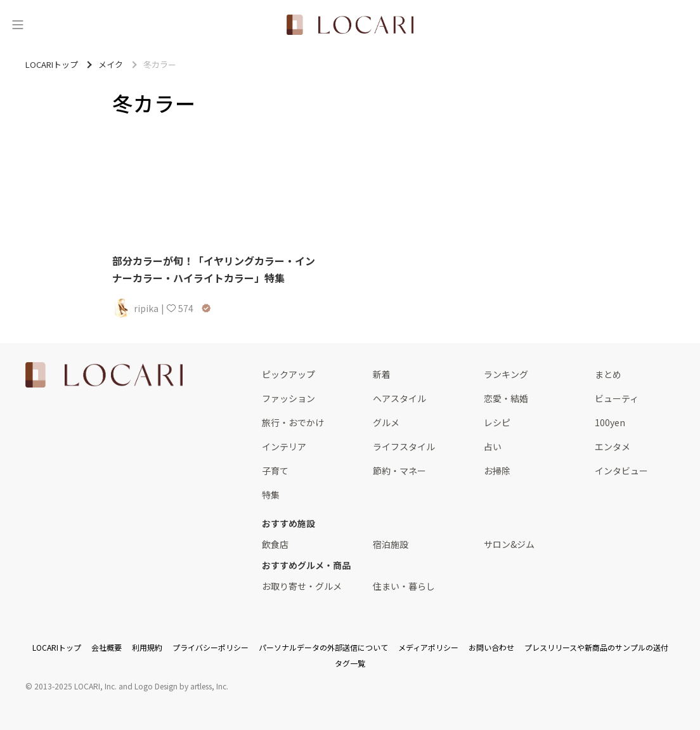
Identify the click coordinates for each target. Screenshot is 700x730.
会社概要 (107, 647)
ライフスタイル (404, 446)
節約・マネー (399, 471)
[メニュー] (18, 25)
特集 (271, 495)
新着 (382, 374)
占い (493, 446)
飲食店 (275, 544)
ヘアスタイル (399, 398)
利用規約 (147, 647)
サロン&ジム (509, 544)
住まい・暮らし (404, 586)
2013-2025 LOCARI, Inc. (75, 686)
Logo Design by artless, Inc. (181, 686)
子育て (275, 471)
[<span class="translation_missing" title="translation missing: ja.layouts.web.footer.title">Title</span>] (104, 375)
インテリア (284, 446)
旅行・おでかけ (293, 422)
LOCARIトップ (57, 647)
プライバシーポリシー (211, 647)
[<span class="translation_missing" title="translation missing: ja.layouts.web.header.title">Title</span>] (350, 25)
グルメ (386, 422)
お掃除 (497, 471)
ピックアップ (288, 374)
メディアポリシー (428, 647)
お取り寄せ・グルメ (302, 586)
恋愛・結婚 (506, 398)
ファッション (288, 398)
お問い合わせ (491, 647)
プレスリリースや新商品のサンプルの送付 (596, 647)
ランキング (506, 374)
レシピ (497, 422)
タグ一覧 (350, 663)
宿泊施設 (391, 544)
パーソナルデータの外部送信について (323, 647)
